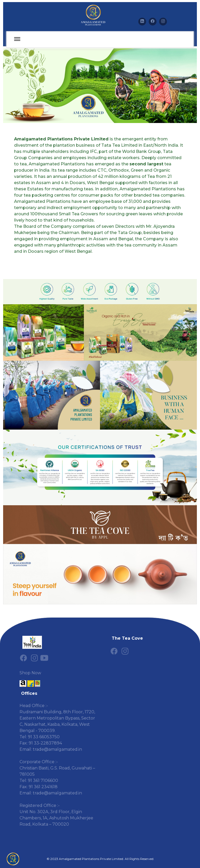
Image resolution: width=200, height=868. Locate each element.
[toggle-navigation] (17, 39)
